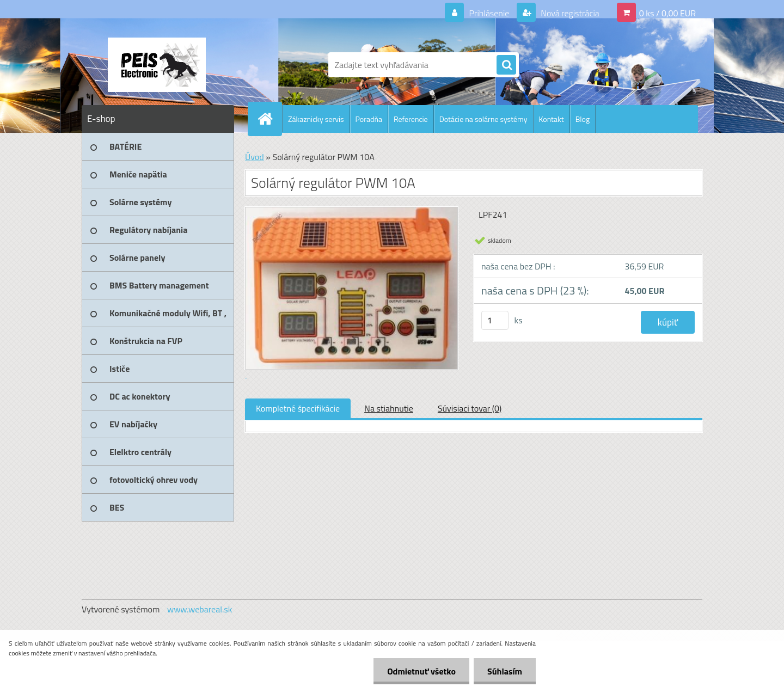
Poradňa (369, 119)
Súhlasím (505, 671)
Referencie (411, 119)
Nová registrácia (569, 13)
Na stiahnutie (389, 408)
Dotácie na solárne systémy (483, 119)
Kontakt (552, 119)
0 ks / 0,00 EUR (667, 13)
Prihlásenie (489, 13)
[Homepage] (269, 119)
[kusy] (495, 320)
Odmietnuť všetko (421, 671)
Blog (583, 119)
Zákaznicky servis (316, 119)
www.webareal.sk (200, 609)
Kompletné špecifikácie (298, 408)
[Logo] (157, 65)
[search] (506, 65)
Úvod (255, 157)
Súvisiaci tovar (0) (470, 408)
